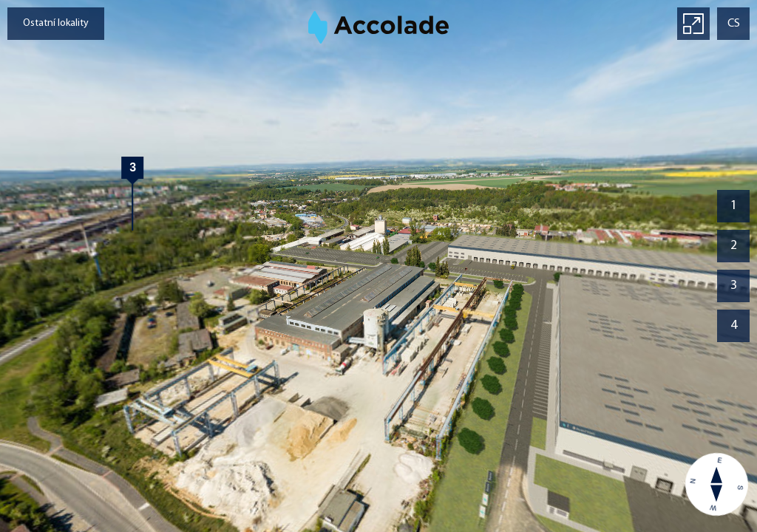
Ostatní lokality (56, 23)
